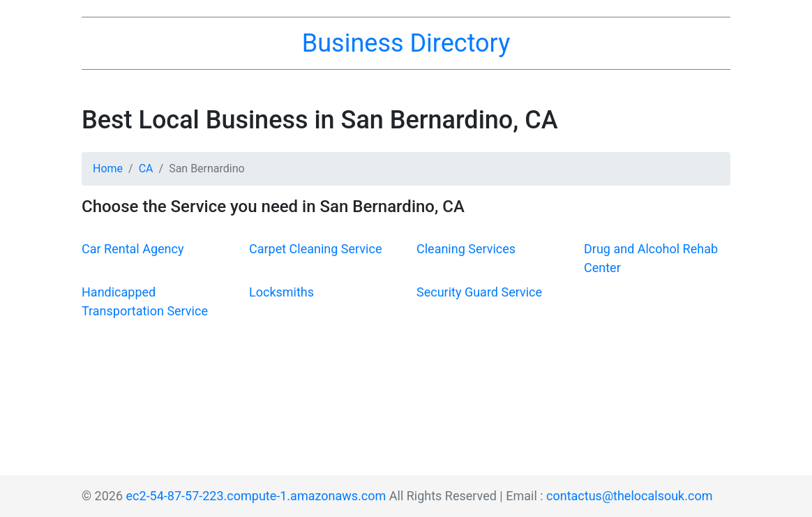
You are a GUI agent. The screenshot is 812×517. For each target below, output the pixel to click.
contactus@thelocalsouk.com (629, 496)
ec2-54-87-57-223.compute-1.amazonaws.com (256, 496)
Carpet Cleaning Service (315, 249)
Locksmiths (281, 292)
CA (146, 168)
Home (108, 168)
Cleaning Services (466, 249)
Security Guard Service (479, 292)
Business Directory (406, 43)
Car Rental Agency (133, 249)
